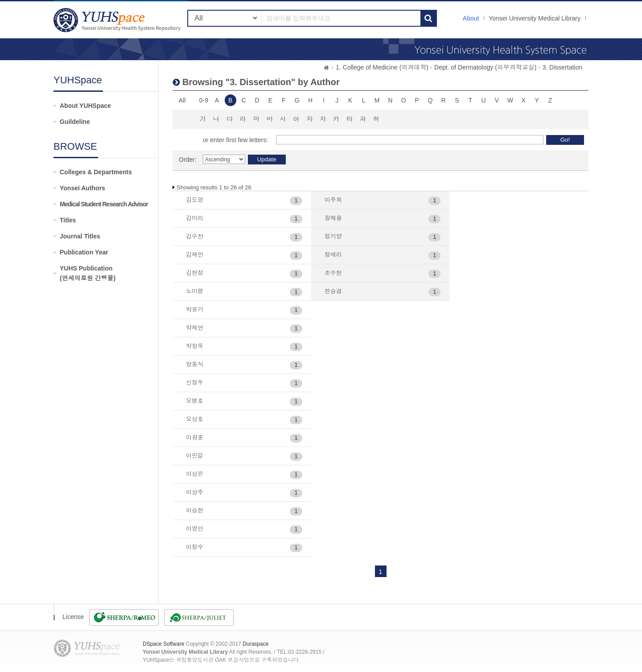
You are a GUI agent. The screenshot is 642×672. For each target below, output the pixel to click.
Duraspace (255, 644)
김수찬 (195, 236)
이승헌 (195, 510)
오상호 (195, 419)
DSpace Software (163, 644)
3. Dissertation (562, 67)
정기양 (333, 236)
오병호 (195, 401)
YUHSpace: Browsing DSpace (118, 20)
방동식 (195, 364)
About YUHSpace (85, 106)
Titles (68, 220)
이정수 (195, 547)
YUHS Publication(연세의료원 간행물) (88, 273)
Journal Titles (80, 236)
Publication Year (84, 252)
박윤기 (195, 309)
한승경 (333, 291)
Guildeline (75, 122)
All (182, 100)
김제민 (195, 255)
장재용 (333, 218)
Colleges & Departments (96, 172)
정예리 (333, 255)
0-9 (204, 100)
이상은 (195, 474)
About (471, 18)
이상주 (195, 492)
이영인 (195, 529)
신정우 (195, 383)
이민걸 (195, 456)
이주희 (333, 200)
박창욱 (195, 346)
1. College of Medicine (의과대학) (382, 67)
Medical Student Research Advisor (104, 204)
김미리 (195, 218)
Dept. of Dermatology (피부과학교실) (486, 67)
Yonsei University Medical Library (535, 18)
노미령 (195, 291)
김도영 (195, 200)
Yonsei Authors (82, 188)
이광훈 (195, 437)
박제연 (195, 328)
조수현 (333, 273)
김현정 (195, 273)
